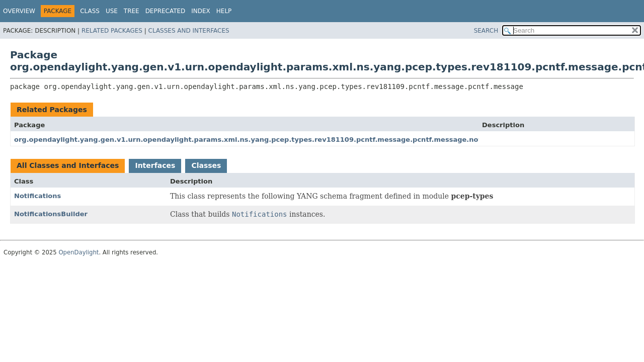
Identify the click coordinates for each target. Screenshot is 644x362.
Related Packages (112, 31)
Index (201, 11)
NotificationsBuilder (51, 214)
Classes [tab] (206, 165)
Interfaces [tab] (155, 165)
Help (224, 11)
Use (112, 11)
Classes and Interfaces (189, 31)
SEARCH (486, 31)
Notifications (37, 196)
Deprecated (166, 11)
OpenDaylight (78, 252)
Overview (19, 11)
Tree (132, 11)
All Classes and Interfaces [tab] (68, 165)
